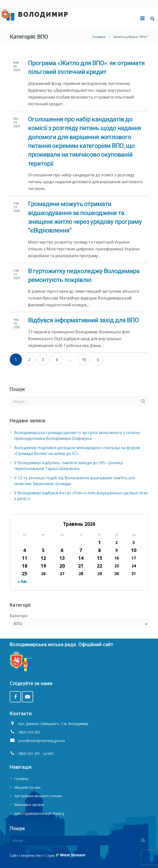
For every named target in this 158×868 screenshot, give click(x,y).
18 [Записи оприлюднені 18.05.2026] (25, 566)
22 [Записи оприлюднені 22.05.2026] (100, 566)
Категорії (19, 616)
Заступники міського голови (38, 796)
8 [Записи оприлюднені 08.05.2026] (99, 550)
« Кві (22, 581)
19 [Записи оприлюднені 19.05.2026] (43, 566)
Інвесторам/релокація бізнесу (39, 813)
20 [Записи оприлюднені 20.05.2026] (62, 566)
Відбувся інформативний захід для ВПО (83, 320)
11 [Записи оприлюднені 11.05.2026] (25, 558)
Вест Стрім (45, 855)
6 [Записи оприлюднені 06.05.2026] (62, 550)
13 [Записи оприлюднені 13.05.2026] (62, 558)
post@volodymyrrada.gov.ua (42, 741)
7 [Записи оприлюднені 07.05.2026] (81, 550)
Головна (99, 37)
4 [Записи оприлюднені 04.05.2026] (24, 550)
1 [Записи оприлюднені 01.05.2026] (99, 542)
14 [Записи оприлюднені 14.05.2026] (81, 558)
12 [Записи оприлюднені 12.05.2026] (43, 558)
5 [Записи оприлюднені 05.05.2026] (43, 550)
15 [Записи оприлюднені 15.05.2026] (100, 558)
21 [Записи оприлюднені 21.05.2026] (81, 566)
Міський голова (27, 787)
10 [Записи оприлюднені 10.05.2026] (134, 550)
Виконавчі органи (29, 805)
